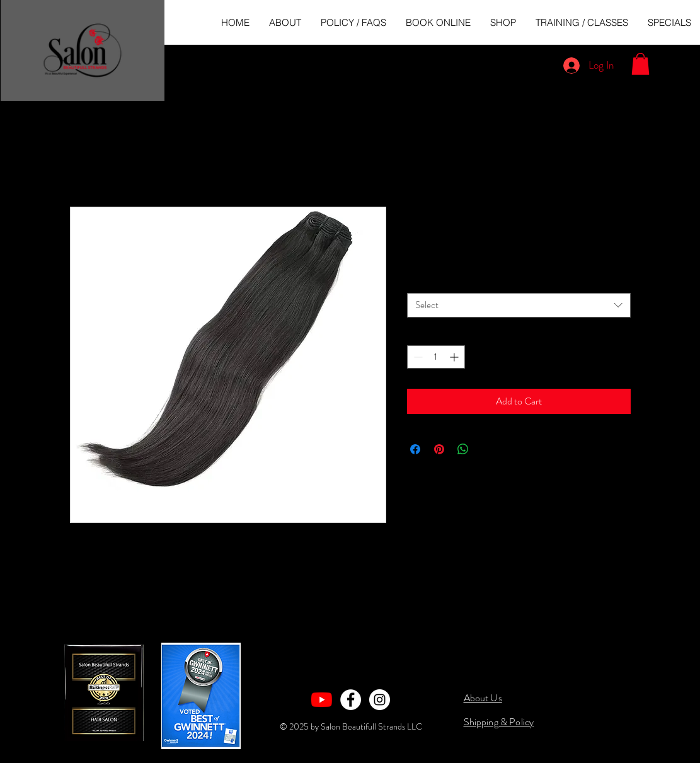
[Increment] (455, 357)
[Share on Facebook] (415, 449)
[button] (640, 64)
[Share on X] (487, 449)
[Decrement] (417, 357)
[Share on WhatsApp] (463, 449)
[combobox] (519, 305)
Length (422, 282)
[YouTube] (322, 700)
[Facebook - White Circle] (351, 700)
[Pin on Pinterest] (439, 449)
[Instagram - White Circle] (380, 700)
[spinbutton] (436, 357)
